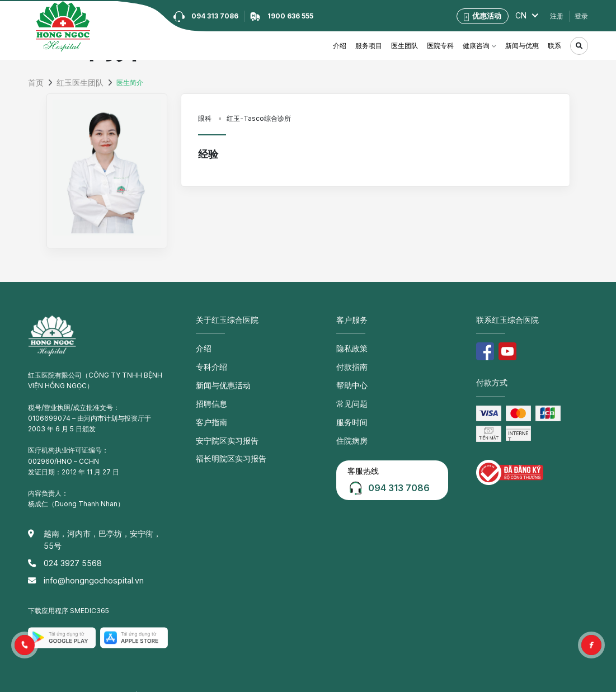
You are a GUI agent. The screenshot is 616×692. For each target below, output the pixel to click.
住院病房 (350, 429)
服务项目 (369, 46)
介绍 (340, 46)
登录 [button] (581, 16)
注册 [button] (557, 16)
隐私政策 (350, 348)
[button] (25, 645)
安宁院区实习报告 (223, 429)
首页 (35, 83)
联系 (554, 46)
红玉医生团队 (74, 83)
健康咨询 (476, 46)
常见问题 (350, 397)
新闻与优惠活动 (219, 381)
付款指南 (350, 364)
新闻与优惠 (522, 46)
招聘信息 (209, 397)
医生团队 (405, 46)
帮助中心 (350, 381)
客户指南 (209, 413)
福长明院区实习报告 (226, 446)
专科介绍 (209, 364)
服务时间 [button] (350, 413)
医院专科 (440, 46)
